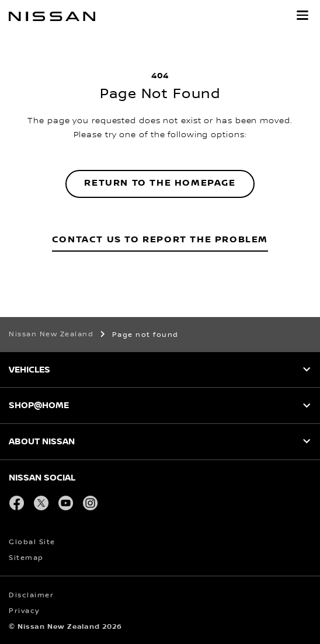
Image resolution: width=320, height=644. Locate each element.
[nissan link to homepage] (52, 16)
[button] (302, 15)
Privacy (24, 611)
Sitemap (26, 558)
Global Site (32, 542)
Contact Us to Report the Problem (160, 240)
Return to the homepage (160, 183)
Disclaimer (31, 595)
